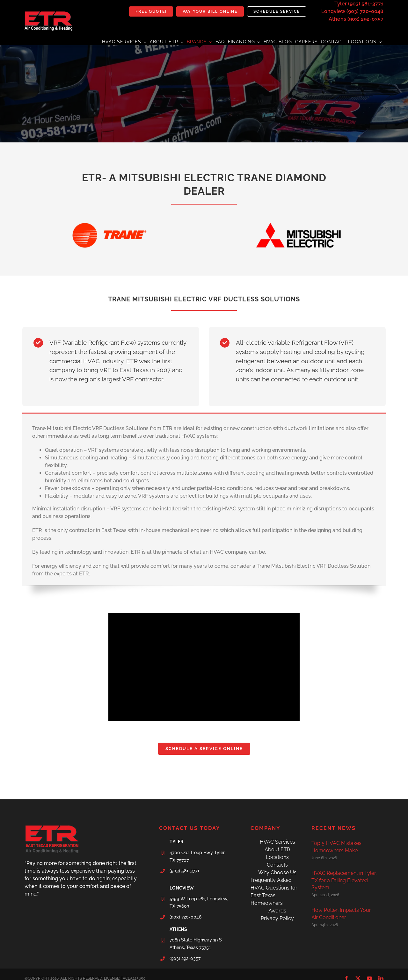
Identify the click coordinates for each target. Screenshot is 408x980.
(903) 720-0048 (186, 915)
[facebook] (346, 976)
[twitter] (358, 976)
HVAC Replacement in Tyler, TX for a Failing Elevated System (344, 878)
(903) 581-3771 (184, 869)
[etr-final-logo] (48, 14)
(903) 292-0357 (185, 956)
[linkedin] (381, 976)
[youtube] (369, 976)
